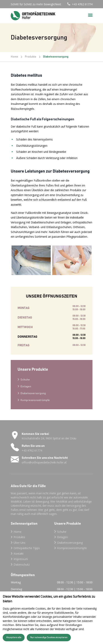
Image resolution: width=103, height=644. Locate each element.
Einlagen (26, 387)
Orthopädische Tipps (27, 548)
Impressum (21, 559)
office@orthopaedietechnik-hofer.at (44, 462)
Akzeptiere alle (14, 637)
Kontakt (19, 554)
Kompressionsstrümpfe (35, 400)
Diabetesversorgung (33, 393)
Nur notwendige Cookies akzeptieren (49, 637)
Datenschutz (22, 564)
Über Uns (20, 543)
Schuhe (25, 380)
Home (14, 57)
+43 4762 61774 (82, 4)
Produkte (31, 57)
